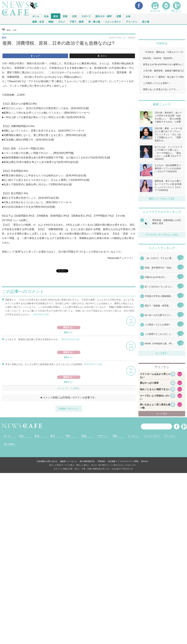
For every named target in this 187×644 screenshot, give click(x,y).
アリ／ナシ (132, 22)
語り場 (146, 22)
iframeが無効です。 (69, 389)
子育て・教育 (77, 22)
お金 (128, 16)
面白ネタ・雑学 (104, 16)
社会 (46, 16)
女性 (74, 16)
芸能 (65, 16)
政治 (56, 16)
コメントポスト (113, 22)
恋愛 (119, 16)
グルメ (61, 22)
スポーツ (86, 16)
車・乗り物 (94, 22)
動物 (51, 22)
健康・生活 (38, 22)
